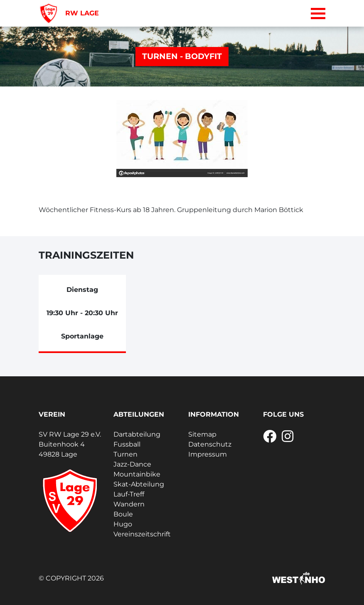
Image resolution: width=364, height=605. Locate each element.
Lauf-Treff (129, 494)
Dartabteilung (137, 434)
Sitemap (202, 434)
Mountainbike (137, 474)
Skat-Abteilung (139, 484)
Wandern (129, 504)
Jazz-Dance (132, 464)
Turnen (125, 454)
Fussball (127, 444)
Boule (123, 514)
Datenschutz (210, 444)
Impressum (208, 454)
